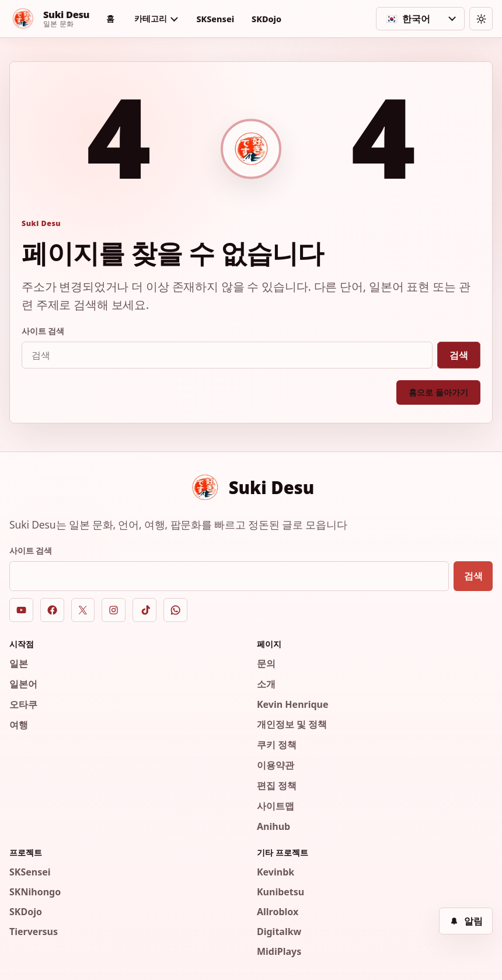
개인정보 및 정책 (292, 724)
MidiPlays (279, 951)
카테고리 (150, 18)
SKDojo (266, 19)
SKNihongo (35, 892)
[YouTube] (21, 610)
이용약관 (276, 765)
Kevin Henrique (293, 704)
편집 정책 (277, 786)
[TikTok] (144, 610)
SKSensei (215, 19)
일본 (19, 663)
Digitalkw (279, 932)
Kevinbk (276, 872)
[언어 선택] (420, 19)
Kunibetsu (280, 892)
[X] (83, 610)
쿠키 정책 (277, 745)
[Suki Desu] (49, 19)
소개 (266, 684)
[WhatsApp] (175, 610)
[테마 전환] (481, 19)
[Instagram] (114, 610)
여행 (19, 725)
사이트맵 (276, 806)
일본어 (23, 684)
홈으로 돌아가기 (438, 392)
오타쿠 (23, 704)
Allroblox (278, 912)
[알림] (466, 921)
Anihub (273, 826)
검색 (459, 355)
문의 (266, 663)
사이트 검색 (43, 331)
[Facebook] (52, 610)
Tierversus (34, 932)
